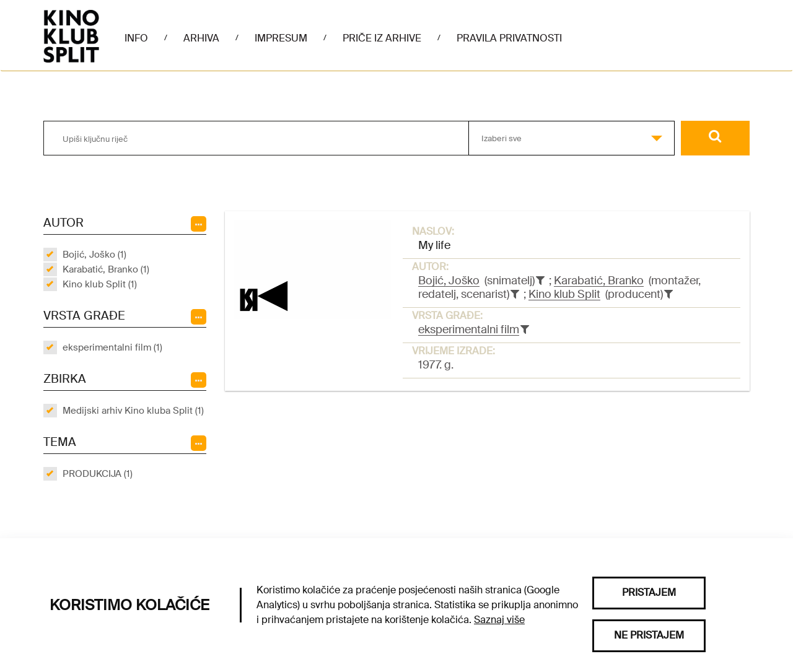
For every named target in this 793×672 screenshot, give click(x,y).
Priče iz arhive (382, 38)
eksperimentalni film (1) (112, 347)
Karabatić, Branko (599, 281)
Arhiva (201, 38)
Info (136, 38)
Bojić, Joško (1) (94, 255)
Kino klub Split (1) (100, 284)
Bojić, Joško (449, 281)
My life (434, 245)
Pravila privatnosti (509, 38)
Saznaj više (499, 620)
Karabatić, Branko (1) (106, 269)
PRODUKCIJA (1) (98, 474)
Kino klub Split (564, 294)
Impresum (281, 38)
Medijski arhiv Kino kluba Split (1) (133, 411)
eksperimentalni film (469, 329)
